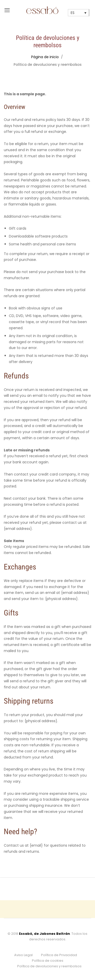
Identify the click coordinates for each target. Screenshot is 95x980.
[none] (79, 13)
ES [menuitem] (73, 13)
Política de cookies (48, 961)
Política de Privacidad (59, 955)
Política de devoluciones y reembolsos (49, 966)
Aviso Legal (23, 955)
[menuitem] (79, 13)
